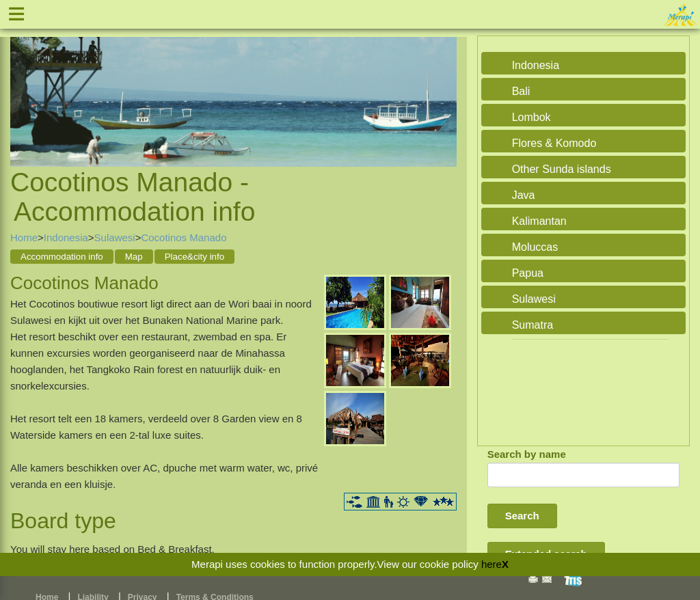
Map (134, 257)
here (492, 564)
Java (524, 195)
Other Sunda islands (562, 169)
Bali (521, 91)
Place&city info (194, 257)
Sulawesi (115, 237)
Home (24, 237)
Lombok (531, 117)
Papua (528, 273)
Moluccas (535, 247)
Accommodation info (62, 257)
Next (443, 86)
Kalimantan (539, 221)
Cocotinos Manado (184, 237)
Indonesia (66, 237)
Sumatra (533, 325)
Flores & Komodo (554, 143)
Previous (24, 86)
